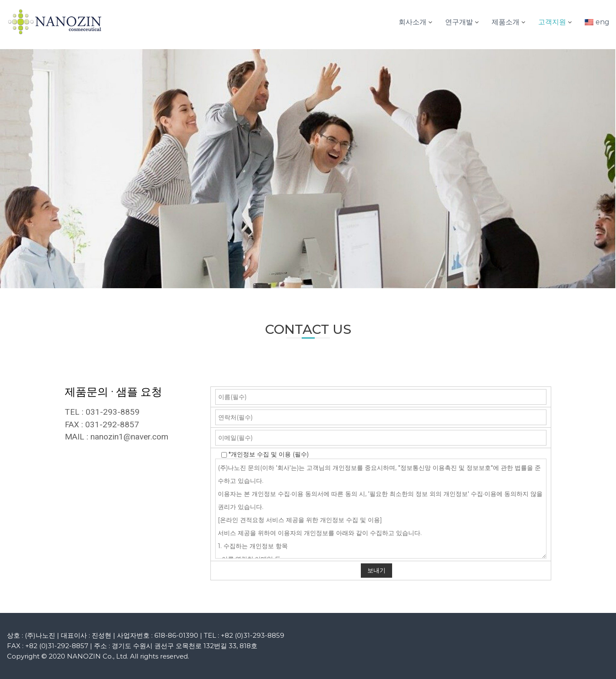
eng (603, 22)
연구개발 (459, 22)
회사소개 (413, 22)
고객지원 (552, 22)
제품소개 (506, 22)
